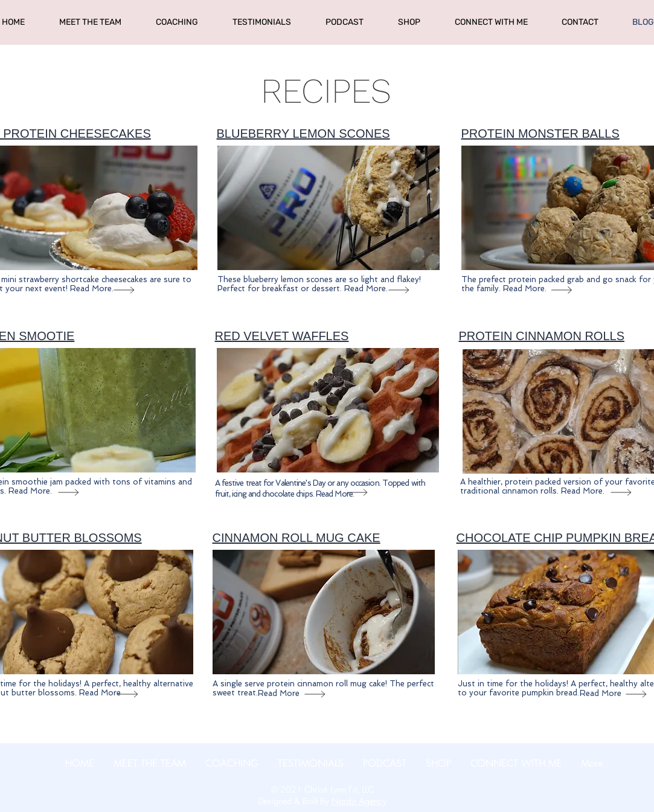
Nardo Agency (359, 801)
